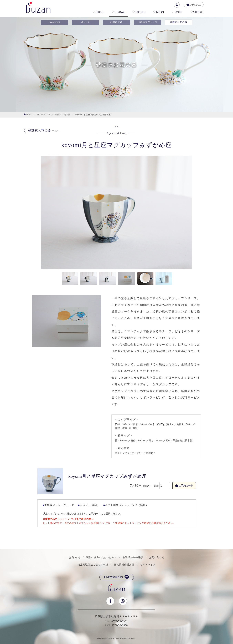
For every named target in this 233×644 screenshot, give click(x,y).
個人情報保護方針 (124, 565)
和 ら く (86, 22)
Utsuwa (118, 12)
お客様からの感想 (133, 557)
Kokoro (139, 12)
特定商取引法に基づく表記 (93, 565)
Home (28, 115)
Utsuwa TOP (55, 22)
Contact (197, 12)
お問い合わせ (157, 557)
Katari (159, 12)
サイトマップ (148, 565)
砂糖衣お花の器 (178, 22)
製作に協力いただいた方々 (101, 557)
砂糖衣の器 (117, 22)
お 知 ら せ (75, 557)
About (98, 12)
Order (177, 12)
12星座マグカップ (148, 22)
